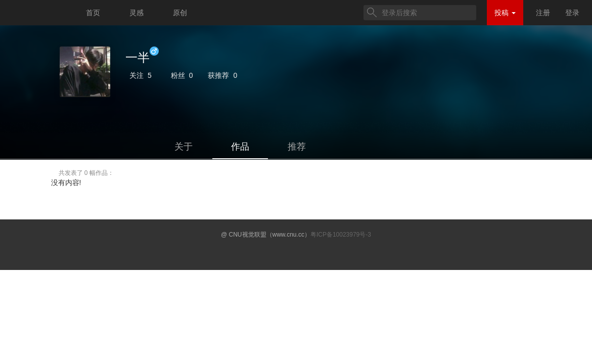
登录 (572, 13)
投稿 (505, 13)
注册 (543, 13)
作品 (240, 147)
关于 (184, 147)
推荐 (297, 147)
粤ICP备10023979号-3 (341, 235)
